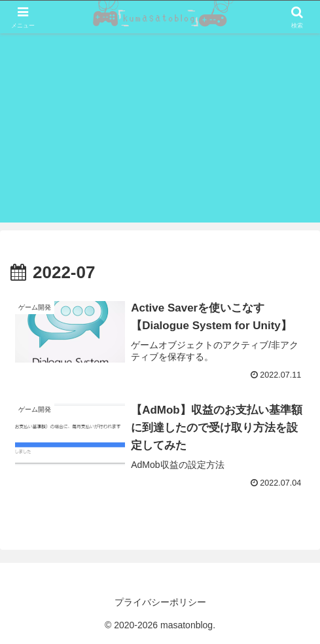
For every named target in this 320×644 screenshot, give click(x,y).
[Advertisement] (160, 131)
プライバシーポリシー (160, 602)
